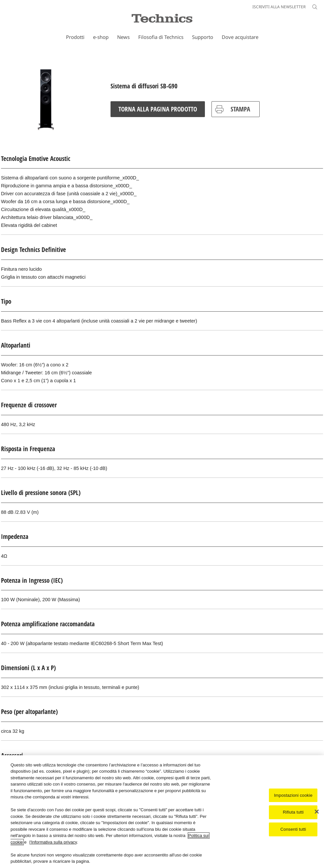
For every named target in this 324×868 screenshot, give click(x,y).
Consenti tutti (293, 830)
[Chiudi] (317, 812)
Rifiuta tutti (293, 813)
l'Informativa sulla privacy (53, 843)
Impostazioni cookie (293, 796)
